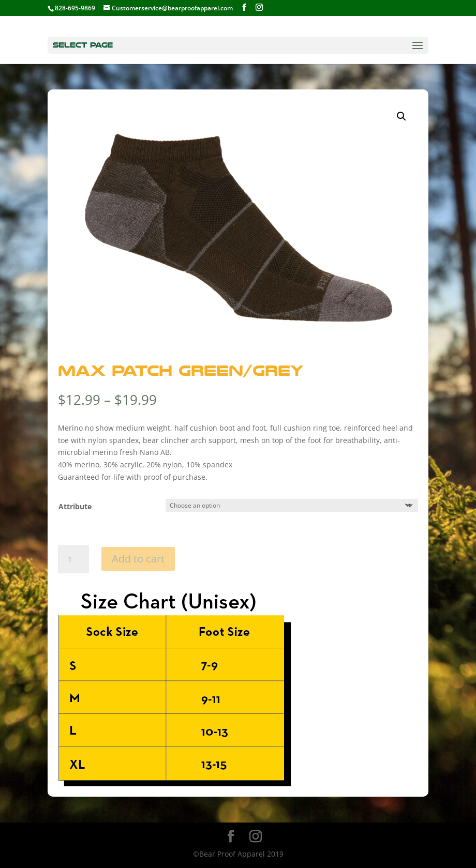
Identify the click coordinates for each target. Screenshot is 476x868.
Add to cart (138, 559)
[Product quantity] (73, 559)
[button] (401, 116)
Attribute (75, 506)
